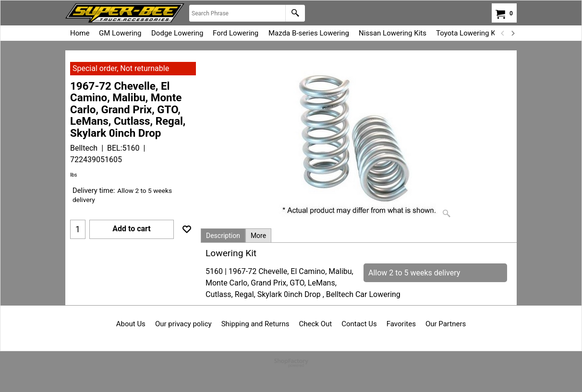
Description (223, 236)
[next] (512, 33)
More (258, 236)
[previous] (503, 33)
